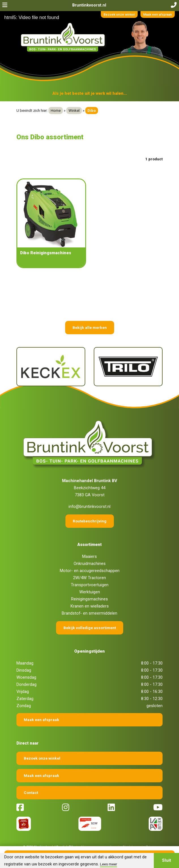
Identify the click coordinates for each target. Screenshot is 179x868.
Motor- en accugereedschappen (90, 571)
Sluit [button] (167, 860)
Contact (31, 793)
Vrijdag (23, 692)
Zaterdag (25, 699)
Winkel (74, 111)
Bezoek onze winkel (119, 14)
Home (56, 111)
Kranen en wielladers (90, 606)
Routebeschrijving (90, 521)
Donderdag (26, 684)
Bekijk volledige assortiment (90, 628)
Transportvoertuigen (90, 585)
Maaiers (89, 556)
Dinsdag (24, 670)
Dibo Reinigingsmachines (46, 253)
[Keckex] (51, 367)
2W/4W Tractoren (89, 578)
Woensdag (26, 677)
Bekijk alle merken (90, 327)
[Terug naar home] (64, 38)
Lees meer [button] (108, 864)
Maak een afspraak (158, 14)
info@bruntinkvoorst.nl (89, 506)
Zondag (24, 706)
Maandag (25, 663)
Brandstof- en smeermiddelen (89, 613)
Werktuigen (90, 592)
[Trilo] (128, 367)
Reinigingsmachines (89, 599)
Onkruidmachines (90, 564)
